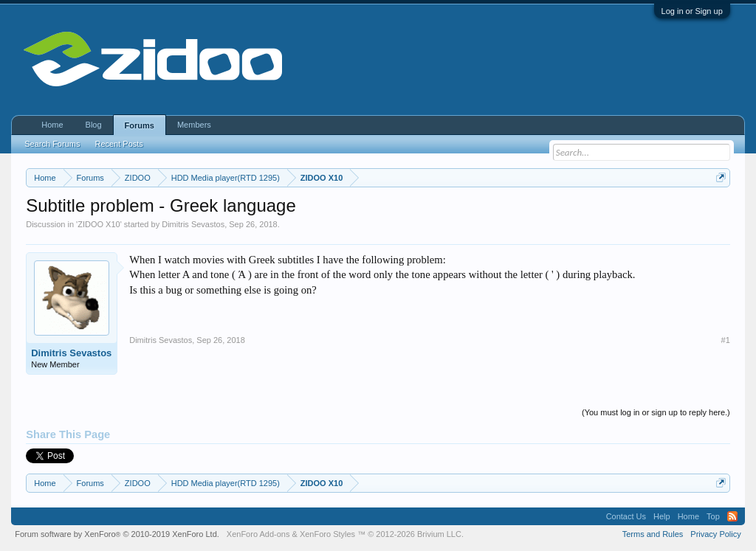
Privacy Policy (715, 534)
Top (713, 516)
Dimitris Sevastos (193, 224)
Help (662, 516)
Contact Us (626, 516)
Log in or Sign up (692, 11)
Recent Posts (118, 144)
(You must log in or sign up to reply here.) (656, 412)
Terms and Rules (653, 534)
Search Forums (52, 144)
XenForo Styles (327, 534)
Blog (94, 125)
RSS (732, 516)
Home (52, 125)
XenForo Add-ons (258, 534)
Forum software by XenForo (117, 534)
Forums (140, 125)
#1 (726, 340)
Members (194, 125)
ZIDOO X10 (99, 224)
